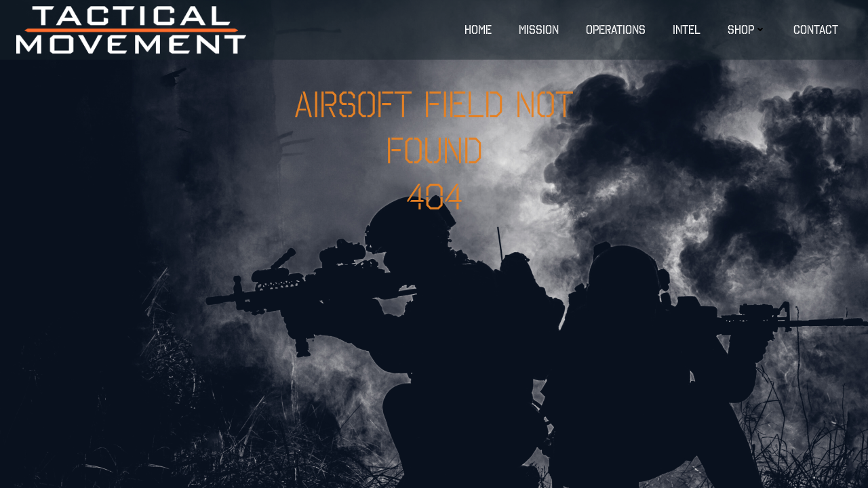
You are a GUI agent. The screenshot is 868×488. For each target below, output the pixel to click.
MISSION (539, 29)
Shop (747, 29)
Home (478, 29)
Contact (816, 29)
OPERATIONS (616, 29)
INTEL (687, 29)
